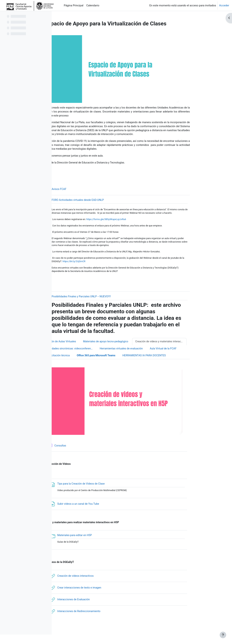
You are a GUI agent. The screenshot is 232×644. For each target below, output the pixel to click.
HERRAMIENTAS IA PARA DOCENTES (170, 364)
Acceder (224, 5)
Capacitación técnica (81, 364)
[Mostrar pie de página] (223, 635)
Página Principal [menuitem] (74, 5)
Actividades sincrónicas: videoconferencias (94, 357)
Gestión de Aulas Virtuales (84, 349)
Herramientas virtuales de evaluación (145, 357)
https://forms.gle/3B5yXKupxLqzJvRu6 (131, 226)
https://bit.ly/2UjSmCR (100, 269)
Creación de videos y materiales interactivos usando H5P (187, 349)
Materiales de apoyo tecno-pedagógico (131, 349)
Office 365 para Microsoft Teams (121, 364)
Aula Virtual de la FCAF (188, 357)
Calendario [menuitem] (93, 5)
